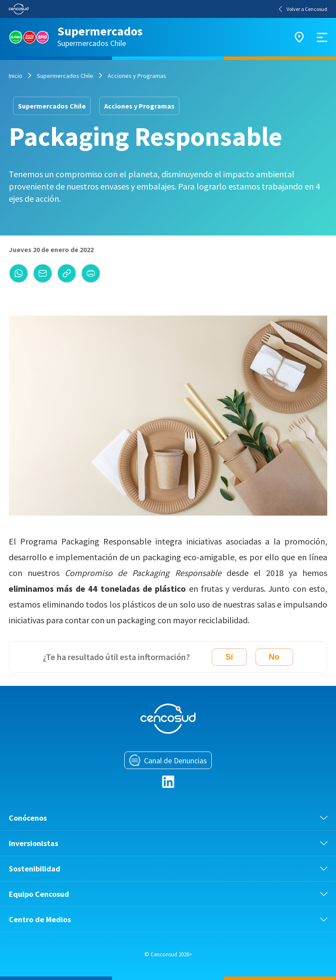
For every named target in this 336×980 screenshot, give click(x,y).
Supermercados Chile (65, 76)
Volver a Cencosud (303, 9)
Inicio (16, 76)
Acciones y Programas (137, 76)
